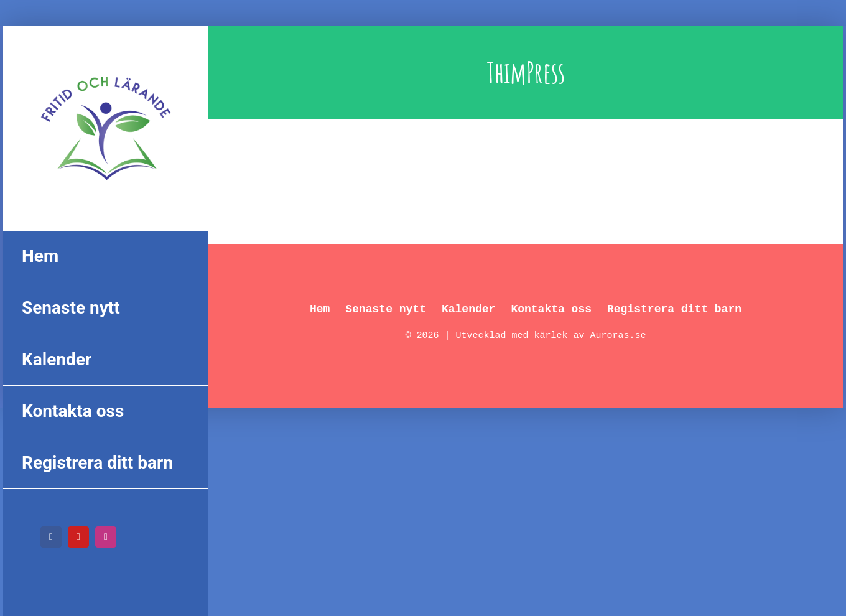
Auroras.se (618, 336)
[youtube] (78, 537)
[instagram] (106, 537)
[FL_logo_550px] (106, 68)
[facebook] (51, 537)
